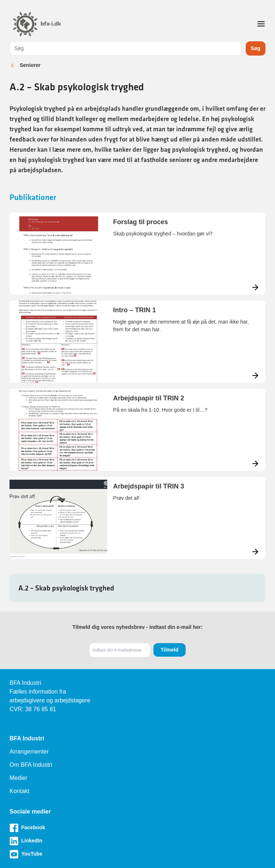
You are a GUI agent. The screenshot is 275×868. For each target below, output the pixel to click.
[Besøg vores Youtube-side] (137, 854)
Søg (256, 48)
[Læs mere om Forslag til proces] (137, 254)
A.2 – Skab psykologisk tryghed (66, 588)
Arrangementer (29, 752)
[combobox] (125, 48)
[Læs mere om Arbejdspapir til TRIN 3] (137, 518)
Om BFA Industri (31, 765)
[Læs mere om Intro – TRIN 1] (137, 342)
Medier (18, 778)
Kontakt (19, 791)
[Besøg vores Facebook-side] (137, 828)
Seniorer (30, 65)
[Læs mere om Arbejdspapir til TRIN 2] (137, 430)
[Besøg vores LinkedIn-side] (137, 841)
